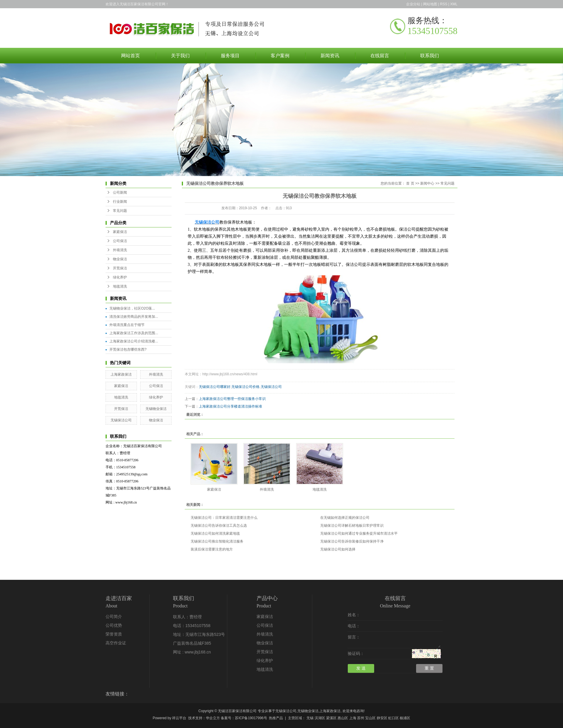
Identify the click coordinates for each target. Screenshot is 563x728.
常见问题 (120, 211)
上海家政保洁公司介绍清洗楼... (134, 341)
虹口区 (394, 718)
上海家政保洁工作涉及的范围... (134, 333)
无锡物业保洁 (156, 409)
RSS (444, 4)
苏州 (361, 718)
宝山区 (370, 718)
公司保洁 (120, 241)
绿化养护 (120, 277)
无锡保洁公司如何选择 (338, 549)
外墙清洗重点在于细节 (127, 325)
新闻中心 (427, 183)
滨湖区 (320, 718)
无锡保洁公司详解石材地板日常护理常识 (352, 526)
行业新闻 (120, 202)
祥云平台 (179, 718)
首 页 (410, 183)
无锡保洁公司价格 (245, 387)
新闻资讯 (330, 56)
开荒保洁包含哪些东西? (128, 349)
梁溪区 (331, 718)
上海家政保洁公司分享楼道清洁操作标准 (230, 406)
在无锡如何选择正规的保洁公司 (345, 518)
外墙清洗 (120, 250)
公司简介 (114, 617)
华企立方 (213, 718)
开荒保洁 (120, 268)
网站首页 (130, 56)
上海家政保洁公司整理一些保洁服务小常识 (232, 399)
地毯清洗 (120, 286)
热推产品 (276, 718)
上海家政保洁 (121, 374)
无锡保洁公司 (121, 420)
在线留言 (380, 56)
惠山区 (343, 718)
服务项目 (230, 56)
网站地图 (430, 4)
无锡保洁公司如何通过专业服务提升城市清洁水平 (359, 533)
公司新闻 (120, 192)
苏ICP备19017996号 (251, 718)
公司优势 (114, 625)
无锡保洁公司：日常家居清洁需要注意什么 (224, 518)
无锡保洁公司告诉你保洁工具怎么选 (219, 526)
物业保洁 (120, 259)
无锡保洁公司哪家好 (215, 387)
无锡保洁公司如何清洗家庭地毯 (215, 533)
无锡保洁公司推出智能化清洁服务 (217, 541)
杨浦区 (405, 718)
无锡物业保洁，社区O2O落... (132, 308)
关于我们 (180, 56)
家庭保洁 (120, 232)
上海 (353, 718)
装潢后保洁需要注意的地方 (212, 549)
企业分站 (413, 4)
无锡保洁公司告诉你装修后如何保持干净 (352, 541)
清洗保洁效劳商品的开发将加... (134, 317)
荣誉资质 (114, 634)
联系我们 (430, 56)
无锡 (310, 718)
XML (454, 4)
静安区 (382, 718)
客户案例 (280, 56)
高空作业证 (116, 643)
